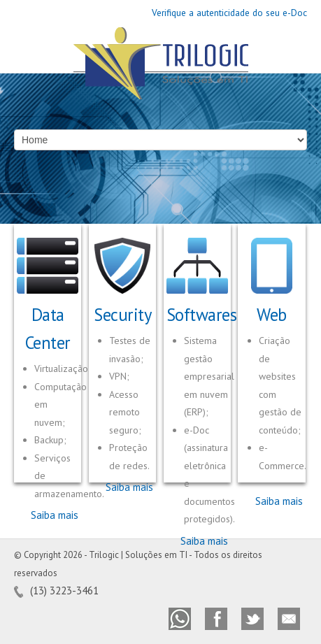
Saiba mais (55, 515)
